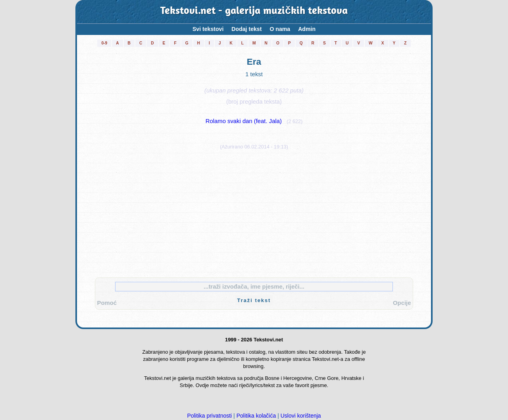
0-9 (104, 43)
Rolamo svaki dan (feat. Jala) (244, 121)
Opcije (402, 303)
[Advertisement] (254, 212)
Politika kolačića (256, 416)
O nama (280, 29)
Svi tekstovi (208, 29)
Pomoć (107, 303)
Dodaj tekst (246, 29)
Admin (307, 29)
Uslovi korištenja (301, 416)
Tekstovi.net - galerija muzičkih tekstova (254, 12)
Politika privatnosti (209, 416)
